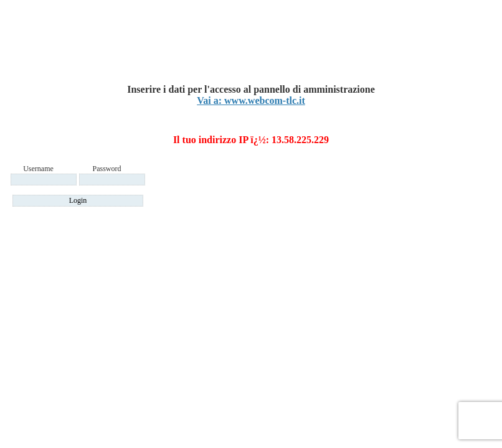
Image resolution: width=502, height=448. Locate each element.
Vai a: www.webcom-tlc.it (251, 100)
